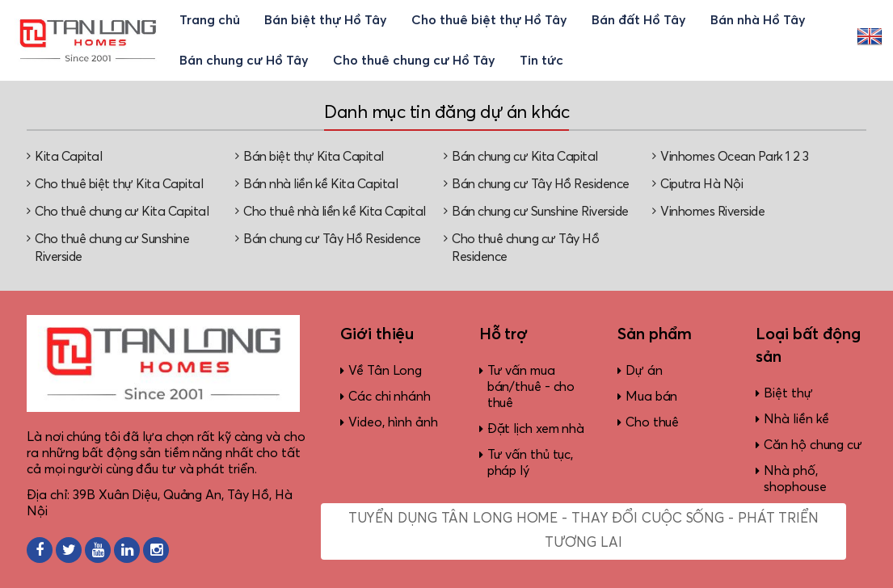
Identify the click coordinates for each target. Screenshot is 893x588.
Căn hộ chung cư (813, 445)
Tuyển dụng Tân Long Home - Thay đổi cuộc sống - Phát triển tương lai (583, 531)
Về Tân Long (385, 371)
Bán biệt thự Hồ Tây (326, 20)
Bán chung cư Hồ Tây (244, 61)
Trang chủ (210, 20)
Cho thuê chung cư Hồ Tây (414, 61)
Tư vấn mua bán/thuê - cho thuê (531, 387)
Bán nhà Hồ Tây (758, 20)
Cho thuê (652, 422)
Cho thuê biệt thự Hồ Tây (489, 20)
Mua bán (651, 397)
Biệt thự (788, 393)
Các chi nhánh (390, 397)
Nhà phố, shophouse (795, 479)
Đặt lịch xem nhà (536, 429)
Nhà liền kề (796, 419)
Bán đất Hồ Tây (639, 20)
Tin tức (541, 61)
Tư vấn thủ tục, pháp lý (531, 463)
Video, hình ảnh (393, 422)
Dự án (644, 371)
